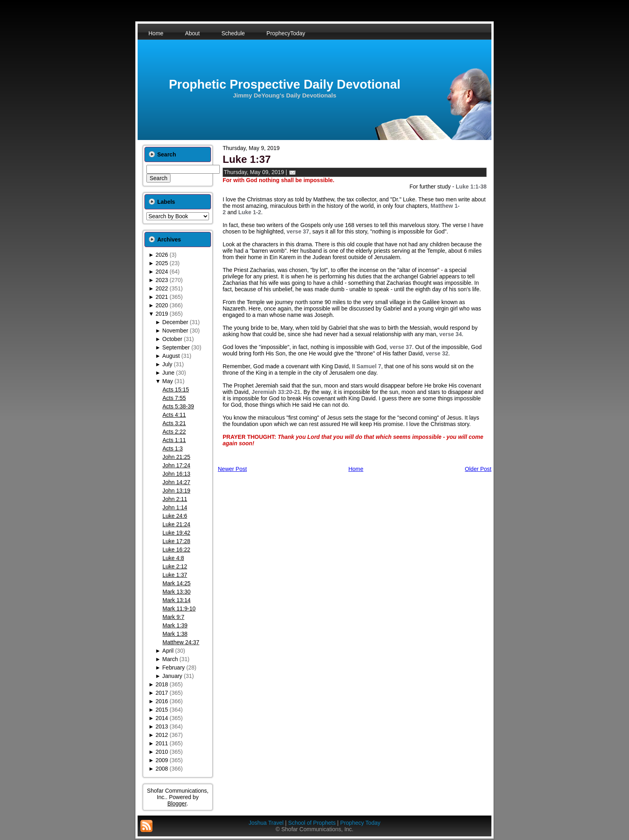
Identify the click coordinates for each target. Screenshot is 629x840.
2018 (162, 684)
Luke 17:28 (176, 541)
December (176, 322)
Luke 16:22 (176, 550)
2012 (162, 735)
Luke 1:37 (175, 575)
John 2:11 (175, 499)
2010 (162, 752)
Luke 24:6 (175, 516)
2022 (162, 288)
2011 (162, 743)
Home (356, 469)
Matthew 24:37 (181, 642)
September (176, 347)
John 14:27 (176, 482)
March (170, 659)
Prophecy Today (360, 823)
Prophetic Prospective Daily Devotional (285, 84)
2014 (162, 718)
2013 (162, 726)
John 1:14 (175, 507)
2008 (162, 769)
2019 (162, 314)
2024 (162, 272)
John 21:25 (176, 457)
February (174, 668)
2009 (162, 760)
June (168, 373)
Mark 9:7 (173, 617)
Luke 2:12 (175, 566)
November (176, 331)
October (172, 339)
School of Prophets (312, 823)
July (167, 364)
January (172, 676)
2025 (162, 263)
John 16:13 (176, 474)
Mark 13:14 (177, 600)
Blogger (177, 803)
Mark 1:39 (175, 625)
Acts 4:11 (174, 415)
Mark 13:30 (177, 592)
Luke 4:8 (173, 558)
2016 (162, 701)
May (168, 381)
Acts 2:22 (174, 432)
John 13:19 (176, 491)
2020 (162, 305)
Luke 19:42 (176, 533)
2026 (162, 255)
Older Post (478, 469)
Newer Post (232, 469)
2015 (162, 710)
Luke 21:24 (176, 524)
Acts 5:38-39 (178, 406)
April (168, 651)
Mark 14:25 (177, 583)
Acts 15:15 (176, 390)
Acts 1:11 (174, 440)
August (171, 356)
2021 (162, 297)
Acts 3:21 (174, 423)
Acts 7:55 (174, 398)
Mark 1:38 (175, 634)
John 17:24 (176, 465)
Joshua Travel (266, 823)
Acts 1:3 (173, 448)
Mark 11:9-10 (179, 609)
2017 (162, 693)
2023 (162, 280)
